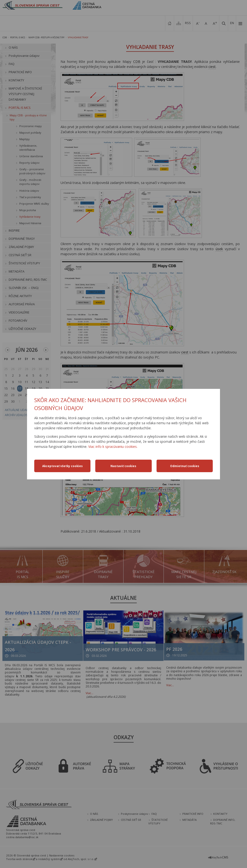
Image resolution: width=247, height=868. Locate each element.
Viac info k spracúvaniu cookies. (113, 447)
